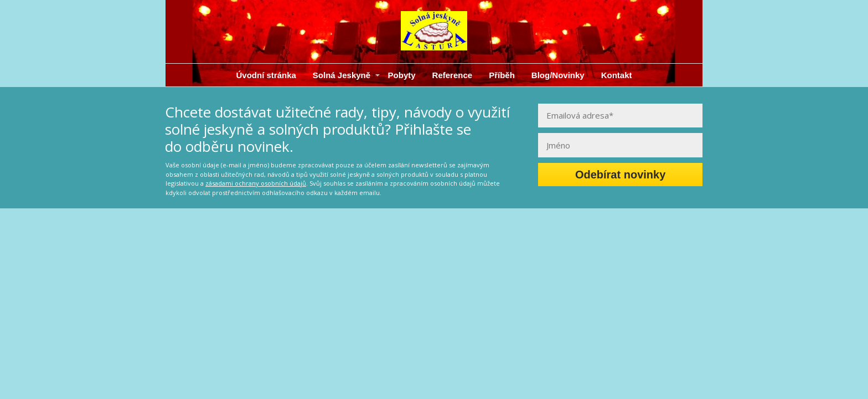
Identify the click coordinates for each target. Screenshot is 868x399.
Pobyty (402, 75)
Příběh (502, 75)
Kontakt (617, 75)
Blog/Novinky (558, 75)
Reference (453, 75)
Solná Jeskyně (342, 75)
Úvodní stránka (266, 75)
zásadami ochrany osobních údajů (256, 183)
